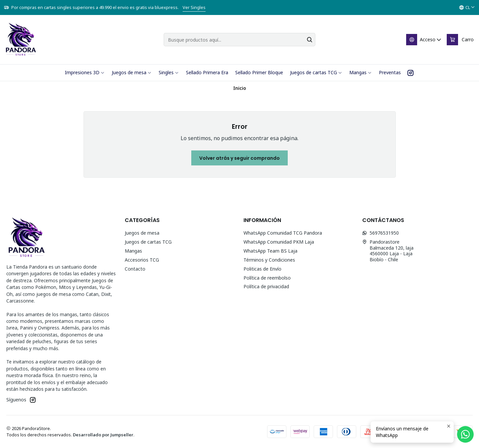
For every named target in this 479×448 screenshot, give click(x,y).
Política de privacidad (266, 286)
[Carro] (460, 40)
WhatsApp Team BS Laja (270, 251)
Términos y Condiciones (269, 260)
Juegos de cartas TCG (148, 242)
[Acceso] (424, 40)
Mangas (133, 251)
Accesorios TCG (142, 260)
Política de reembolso (267, 278)
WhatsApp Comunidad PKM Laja (279, 242)
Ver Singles (194, 7)
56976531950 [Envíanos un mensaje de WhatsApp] (381, 233)
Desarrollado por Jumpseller (103, 435)
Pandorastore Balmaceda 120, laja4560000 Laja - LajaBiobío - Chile (388, 251)
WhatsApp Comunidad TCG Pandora (283, 233)
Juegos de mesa (142, 233)
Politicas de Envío (262, 269)
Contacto (135, 269)
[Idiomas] (467, 8)
